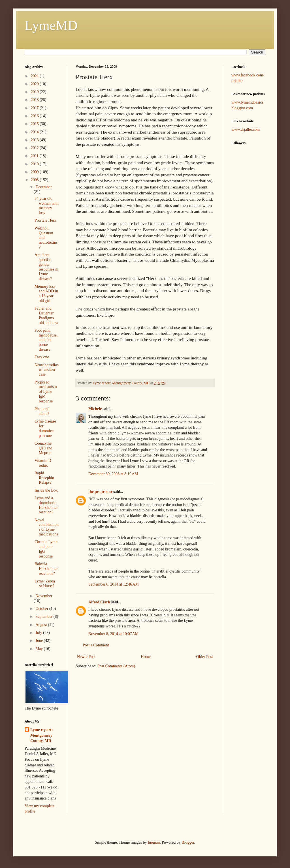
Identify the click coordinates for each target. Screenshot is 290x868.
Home (146, 657)
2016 (35, 116)
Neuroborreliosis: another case (47, 370)
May (40, 649)
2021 (35, 76)
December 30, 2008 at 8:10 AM (113, 474)
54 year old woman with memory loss (47, 206)
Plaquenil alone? (42, 411)
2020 (35, 84)
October (42, 609)
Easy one (42, 357)
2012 (35, 148)
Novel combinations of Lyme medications (47, 527)
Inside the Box (46, 490)
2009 (35, 172)
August (42, 625)
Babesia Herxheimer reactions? (46, 569)
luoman (154, 842)
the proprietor (100, 492)
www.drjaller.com (246, 129)
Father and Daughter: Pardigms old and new (46, 315)
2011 (35, 156)
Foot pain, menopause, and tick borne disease (46, 340)
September (44, 617)
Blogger (188, 842)
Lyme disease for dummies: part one (45, 428)
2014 (35, 132)
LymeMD (51, 25)
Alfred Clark (99, 602)
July (39, 633)
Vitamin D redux (43, 463)
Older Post (205, 657)
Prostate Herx (45, 220)
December (44, 187)
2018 (35, 100)
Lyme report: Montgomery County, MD (41, 735)
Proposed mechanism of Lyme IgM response (46, 392)
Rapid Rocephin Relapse (44, 478)
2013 (35, 140)
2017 (35, 108)
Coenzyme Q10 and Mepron (43, 448)
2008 (35, 180)
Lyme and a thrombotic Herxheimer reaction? (46, 505)
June (40, 641)
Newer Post (86, 657)
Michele (95, 409)
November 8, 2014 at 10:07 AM (113, 634)
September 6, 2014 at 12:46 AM (114, 584)
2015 (35, 124)
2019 (35, 92)
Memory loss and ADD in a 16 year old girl (46, 294)
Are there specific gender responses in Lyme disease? (46, 267)
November (44, 596)
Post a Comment (96, 645)
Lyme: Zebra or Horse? (45, 584)
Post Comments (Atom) (116, 666)
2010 (35, 164)
